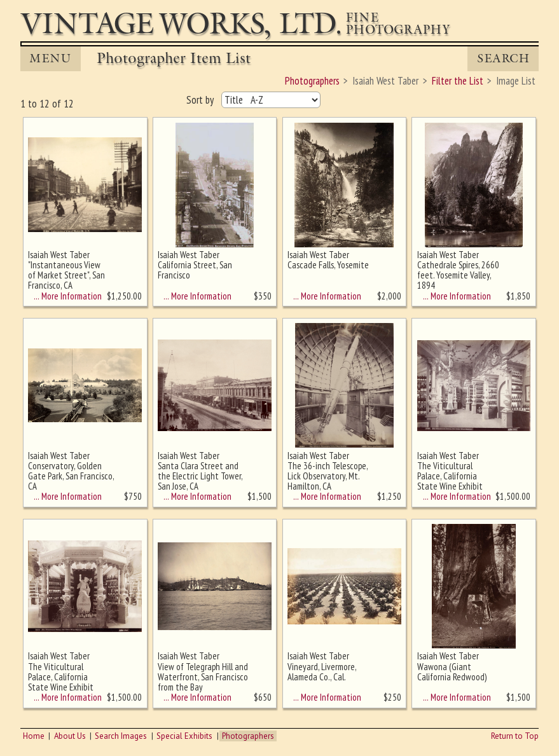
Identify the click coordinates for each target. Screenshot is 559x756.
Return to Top (515, 736)
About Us (70, 736)
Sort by (201, 100)
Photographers (248, 736)
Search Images (121, 736)
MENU (50, 58)
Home (34, 736)
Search (503, 58)
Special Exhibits (184, 736)
